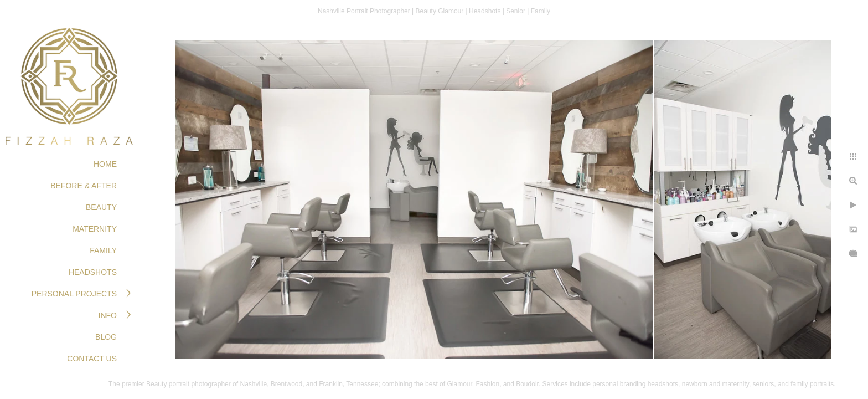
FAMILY (103, 250)
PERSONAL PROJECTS (74, 294)
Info (108, 315)
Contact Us (92, 359)
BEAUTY (101, 207)
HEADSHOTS (93, 272)
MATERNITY (95, 229)
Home (105, 164)
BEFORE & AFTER (84, 186)
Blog (106, 337)
